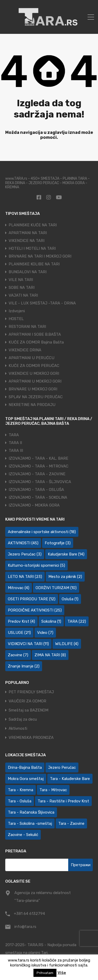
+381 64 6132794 (29, 914)
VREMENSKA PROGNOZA (31, 738)
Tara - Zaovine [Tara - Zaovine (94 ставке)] (71, 823)
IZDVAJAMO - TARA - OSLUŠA (36, 490)
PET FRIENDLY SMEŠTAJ (31, 692)
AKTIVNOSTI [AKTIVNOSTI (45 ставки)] (23, 543)
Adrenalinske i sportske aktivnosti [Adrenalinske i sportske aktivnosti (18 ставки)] (42, 532)
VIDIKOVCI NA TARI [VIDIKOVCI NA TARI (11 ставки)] (28, 644)
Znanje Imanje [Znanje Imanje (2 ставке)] (24, 666)
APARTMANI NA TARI (28, 233)
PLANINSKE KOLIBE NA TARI (34, 264)
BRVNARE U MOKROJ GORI (33, 389)
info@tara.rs (25, 927)
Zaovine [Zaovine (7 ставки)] (18, 655)
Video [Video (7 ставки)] (45, 633)
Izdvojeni (17, 311)
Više (62, 973)
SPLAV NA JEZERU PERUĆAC (36, 397)
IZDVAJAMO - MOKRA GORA (34, 505)
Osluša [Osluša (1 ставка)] (70, 599)
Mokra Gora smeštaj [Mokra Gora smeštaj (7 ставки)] (26, 779)
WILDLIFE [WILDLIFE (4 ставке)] (67, 644)
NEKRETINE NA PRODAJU (32, 405)
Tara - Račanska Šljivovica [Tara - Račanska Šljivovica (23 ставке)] (31, 812)
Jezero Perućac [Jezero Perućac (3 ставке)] (25, 554)
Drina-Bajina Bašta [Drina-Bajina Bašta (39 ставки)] (25, 767)
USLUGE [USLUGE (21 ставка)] (19, 633)
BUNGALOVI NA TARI (28, 272)
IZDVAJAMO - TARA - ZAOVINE (37, 474)
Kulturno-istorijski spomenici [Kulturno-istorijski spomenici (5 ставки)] (36, 565)
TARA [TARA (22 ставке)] (77, 621)
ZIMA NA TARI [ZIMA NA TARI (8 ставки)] (50, 655)
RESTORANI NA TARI (27, 327)
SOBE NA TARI (22, 288)
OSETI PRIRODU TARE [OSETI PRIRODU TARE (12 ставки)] (32, 599)
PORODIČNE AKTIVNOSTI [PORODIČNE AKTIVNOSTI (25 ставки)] (35, 610)
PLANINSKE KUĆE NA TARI (33, 225)
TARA (14, 435)
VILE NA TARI (21, 280)
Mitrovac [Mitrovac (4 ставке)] (19, 588)
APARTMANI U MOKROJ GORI (35, 381)
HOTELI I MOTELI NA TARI (32, 248)
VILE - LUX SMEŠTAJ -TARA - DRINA (42, 303)
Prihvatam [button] (45, 973)
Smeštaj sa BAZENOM (28, 710)
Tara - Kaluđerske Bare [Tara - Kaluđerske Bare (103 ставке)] (70, 779)
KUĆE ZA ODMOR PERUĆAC (34, 366)
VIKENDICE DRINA (25, 350)
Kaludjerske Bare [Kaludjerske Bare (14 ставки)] (66, 554)
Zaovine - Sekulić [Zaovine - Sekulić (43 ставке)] (23, 835)
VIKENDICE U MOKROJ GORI (34, 373)
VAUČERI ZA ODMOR (27, 701)
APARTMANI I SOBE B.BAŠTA (35, 334)
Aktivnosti (18, 729)
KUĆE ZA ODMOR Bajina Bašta (36, 342)
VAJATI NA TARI (23, 295)
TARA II (15, 443)
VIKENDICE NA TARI (27, 241)
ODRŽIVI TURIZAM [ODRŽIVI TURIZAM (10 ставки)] (56, 588)
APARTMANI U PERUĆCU (31, 358)
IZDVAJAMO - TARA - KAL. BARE (38, 458)
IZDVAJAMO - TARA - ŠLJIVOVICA (40, 482)
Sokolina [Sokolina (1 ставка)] (51, 621)
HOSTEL (16, 319)
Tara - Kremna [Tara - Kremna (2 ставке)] (21, 790)
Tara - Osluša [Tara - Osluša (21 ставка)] (20, 801)
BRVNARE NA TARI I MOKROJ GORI (40, 256)
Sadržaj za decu (23, 719)
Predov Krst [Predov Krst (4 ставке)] (21, 621)
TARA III (16, 451)
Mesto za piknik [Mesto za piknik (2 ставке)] (65, 577)
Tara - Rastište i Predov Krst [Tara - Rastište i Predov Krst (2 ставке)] (63, 801)
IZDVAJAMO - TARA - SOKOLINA (38, 497)
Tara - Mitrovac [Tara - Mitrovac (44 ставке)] (53, 790)
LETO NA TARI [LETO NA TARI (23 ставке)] (25, 577)
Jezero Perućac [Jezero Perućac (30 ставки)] (62, 767)
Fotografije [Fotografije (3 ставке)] (58, 543)
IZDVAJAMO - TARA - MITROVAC (39, 466)
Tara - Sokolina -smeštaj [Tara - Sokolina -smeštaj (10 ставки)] (30, 823)
